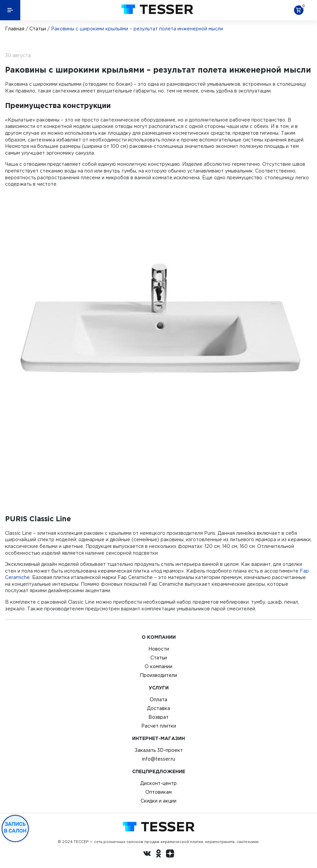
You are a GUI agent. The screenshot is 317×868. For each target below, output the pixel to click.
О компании (158, 666)
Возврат (158, 717)
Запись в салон (15, 827)
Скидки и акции (158, 801)
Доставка (158, 708)
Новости (159, 649)
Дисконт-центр (158, 783)
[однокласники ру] (158, 854)
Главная (15, 29)
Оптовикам (158, 792)
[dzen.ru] (170, 854)
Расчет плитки (159, 726)
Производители (158, 675)
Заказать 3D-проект (159, 750)
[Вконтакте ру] (147, 854)
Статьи (38, 29)
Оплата (158, 700)
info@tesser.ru (158, 759)
